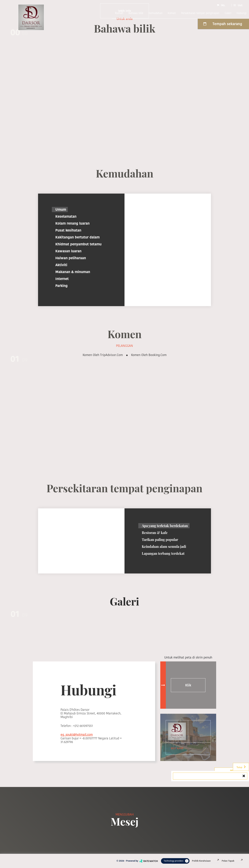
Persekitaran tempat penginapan (200, 13)
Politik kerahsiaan (206, 861)
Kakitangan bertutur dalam (77, 237)
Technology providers (176, 861)
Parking (61, 286)
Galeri (228, 13)
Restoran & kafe (155, 533)
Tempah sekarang (223, 24)
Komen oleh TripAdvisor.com (103, 355)
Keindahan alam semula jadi (164, 546)
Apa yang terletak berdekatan (165, 526)
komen (172, 13)
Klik (188, 685)
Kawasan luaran (68, 251)
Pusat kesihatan (68, 230)
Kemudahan (156, 13)
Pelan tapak (232, 861)
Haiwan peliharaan (71, 258)
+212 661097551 (83, 726)
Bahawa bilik (136, 13)
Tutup (241, 767)
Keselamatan (66, 216)
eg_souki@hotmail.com (77, 735)
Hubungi (241, 13)
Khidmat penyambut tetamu (78, 244)
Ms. (221, 5)
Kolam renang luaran (72, 223)
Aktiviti (61, 265)
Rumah (119, 13)
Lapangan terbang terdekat (163, 553)
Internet (62, 279)
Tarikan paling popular (160, 539)
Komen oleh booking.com (149, 355)
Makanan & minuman (73, 272)
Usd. (238, 5)
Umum (61, 210)
